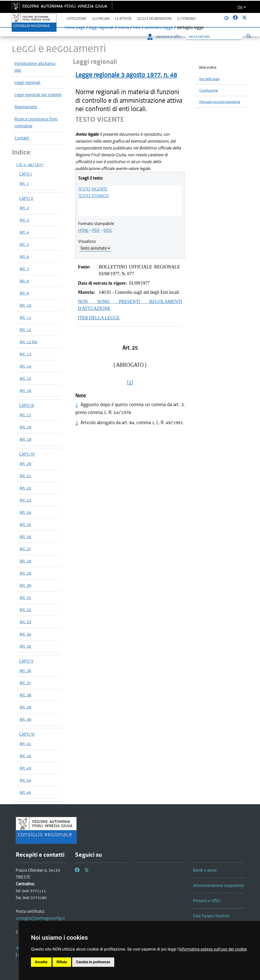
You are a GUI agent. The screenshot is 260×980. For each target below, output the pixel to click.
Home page (75, 27)
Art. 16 (25, 390)
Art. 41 (25, 744)
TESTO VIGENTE (93, 189)
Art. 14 (25, 366)
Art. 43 (25, 768)
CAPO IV (27, 454)
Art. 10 (25, 305)
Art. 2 (24, 208)
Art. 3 (24, 220)
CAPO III (27, 405)
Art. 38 (25, 695)
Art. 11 (25, 317)
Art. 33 (25, 622)
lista (137, 27)
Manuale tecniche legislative (220, 102)
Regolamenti (26, 107)
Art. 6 (24, 256)
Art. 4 (24, 232)
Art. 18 (25, 427)
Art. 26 (25, 537)
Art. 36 (25, 670)
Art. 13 (25, 354)
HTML (83, 230)
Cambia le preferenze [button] (93, 962)
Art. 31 (25, 597)
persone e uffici (164, 37)
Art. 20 (25, 463)
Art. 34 (25, 634)
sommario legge (159, 27)
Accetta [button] (41, 962)
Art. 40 (25, 719)
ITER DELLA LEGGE (99, 318)
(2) (130, 382)
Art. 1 (24, 183)
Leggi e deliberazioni (154, 19)
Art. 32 (25, 610)
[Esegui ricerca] (248, 36)
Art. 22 (25, 488)
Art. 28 (25, 561)
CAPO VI (27, 734)
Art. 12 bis (28, 342)
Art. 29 (25, 573)
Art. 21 (25, 476)
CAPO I (26, 174)
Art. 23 (25, 500)
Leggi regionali (27, 82)
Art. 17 (25, 415)
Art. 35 (25, 646)
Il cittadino (186, 19)
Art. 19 (25, 439)
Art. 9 (24, 293)
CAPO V (26, 661)
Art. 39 (25, 707)
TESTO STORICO (93, 196)
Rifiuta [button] (62, 962)
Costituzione (209, 90)
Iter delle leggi (209, 79)
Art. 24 (25, 512)
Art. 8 (24, 281)
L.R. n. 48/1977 (30, 165)
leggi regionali (101, 27)
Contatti (22, 138)
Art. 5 (24, 244)
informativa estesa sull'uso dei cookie (213, 949)
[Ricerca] (214, 37)
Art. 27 (25, 549)
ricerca (123, 27)
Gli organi (101, 19)
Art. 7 (24, 269)
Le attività (123, 19)
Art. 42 (25, 756)
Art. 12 (25, 330)
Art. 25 (25, 524)
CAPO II (26, 198)
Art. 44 (25, 780)
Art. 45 (25, 792)
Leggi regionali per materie (38, 95)
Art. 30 (25, 585)
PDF (96, 230)
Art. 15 (25, 378)
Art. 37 (25, 683)
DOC (108, 230)
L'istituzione (76, 19)
